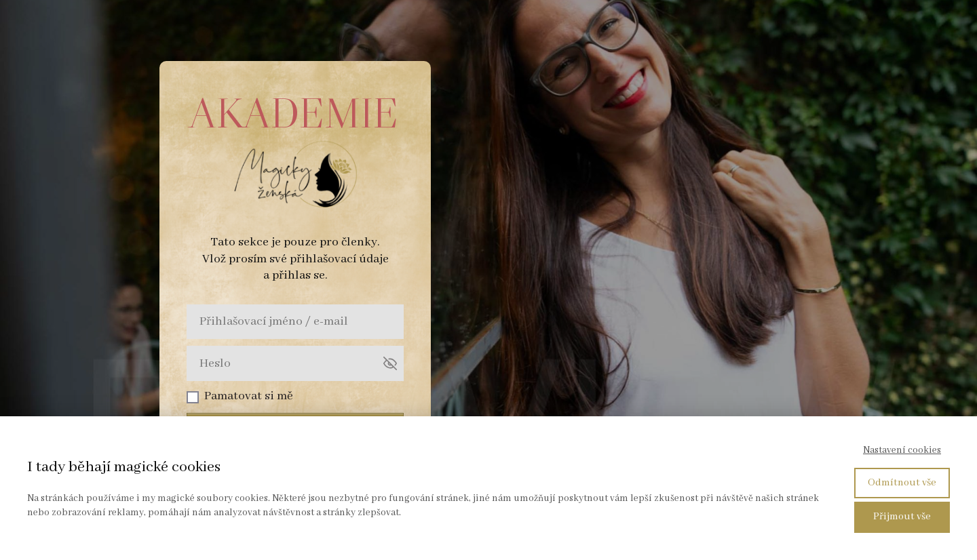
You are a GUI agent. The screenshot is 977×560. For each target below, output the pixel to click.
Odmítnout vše (902, 483)
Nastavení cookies (902, 450)
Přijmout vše (902, 517)
